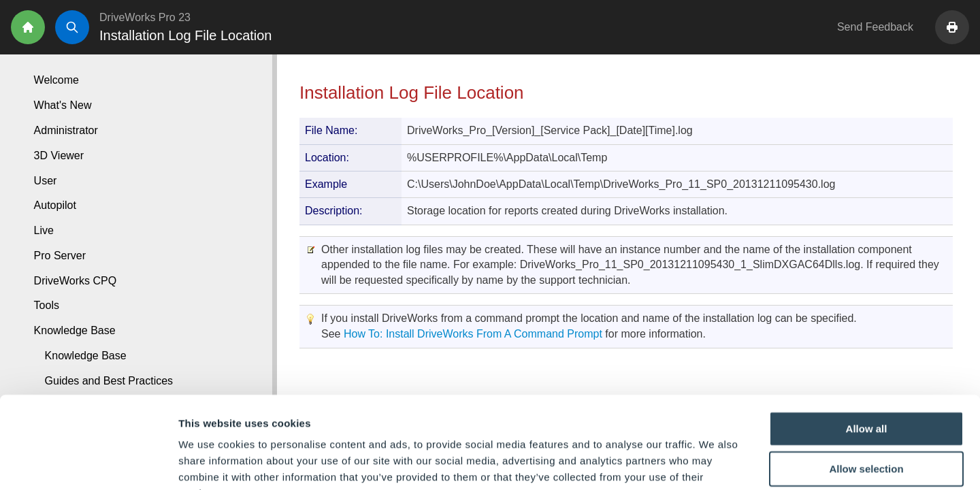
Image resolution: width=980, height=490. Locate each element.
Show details (714, 463)
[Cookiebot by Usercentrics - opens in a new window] (88, 463)
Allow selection (866, 384)
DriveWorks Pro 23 (145, 17)
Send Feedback (875, 27)
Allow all (867, 343)
